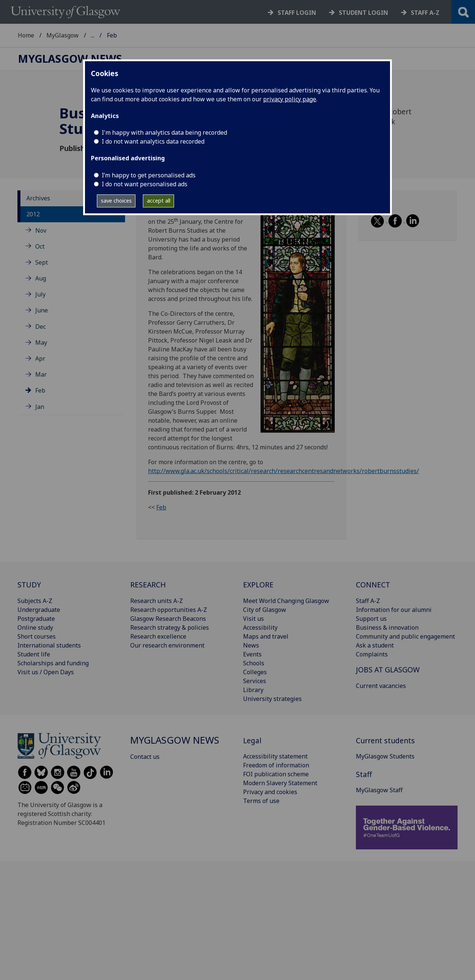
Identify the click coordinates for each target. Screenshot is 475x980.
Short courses (37, 636)
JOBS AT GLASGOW (388, 670)
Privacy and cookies (270, 792)
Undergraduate (39, 610)
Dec (40, 327)
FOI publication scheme (276, 774)
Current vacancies (381, 686)
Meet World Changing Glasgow (286, 601)
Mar (41, 374)
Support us (371, 619)
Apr (40, 358)
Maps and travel (266, 636)
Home (26, 35)
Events (252, 654)
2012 (33, 214)
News (251, 645)
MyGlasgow (63, 35)
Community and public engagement (405, 636)
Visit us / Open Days (46, 672)
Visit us (253, 619)
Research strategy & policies (170, 627)
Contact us (145, 757)
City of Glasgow (265, 610)
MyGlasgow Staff (379, 790)
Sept (42, 262)
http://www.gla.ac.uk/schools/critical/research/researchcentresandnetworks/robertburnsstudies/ (284, 471)
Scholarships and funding (53, 663)
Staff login (297, 13)
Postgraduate (36, 619)
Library (253, 690)
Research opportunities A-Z (169, 610)
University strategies (272, 699)
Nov (41, 230)
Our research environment (167, 645)
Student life (34, 654)
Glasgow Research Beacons (168, 619)
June (42, 310)
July (40, 294)
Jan (40, 407)
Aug (41, 278)
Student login (363, 13)
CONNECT (373, 585)
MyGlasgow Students (385, 756)
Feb (40, 390)
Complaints (372, 654)
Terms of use (261, 801)
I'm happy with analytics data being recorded (164, 132)
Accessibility (260, 627)
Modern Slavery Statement (280, 783)
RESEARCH (148, 585)
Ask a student (375, 645)
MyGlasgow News (116, 35)
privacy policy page (290, 99)
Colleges (255, 672)
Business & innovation (387, 627)
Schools (254, 663)
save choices (116, 201)
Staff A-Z (368, 601)
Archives (38, 198)
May (41, 342)
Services (255, 681)
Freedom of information (276, 765)
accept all (159, 201)
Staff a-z (425, 13)
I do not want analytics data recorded (153, 141)
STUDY (29, 585)
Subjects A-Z (35, 601)
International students (49, 645)
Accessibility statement (275, 756)
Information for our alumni (394, 610)
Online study (35, 627)
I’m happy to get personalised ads (149, 175)
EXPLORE (258, 585)
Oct (40, 246)
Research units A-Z (157, 601)
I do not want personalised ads (145, 184)
